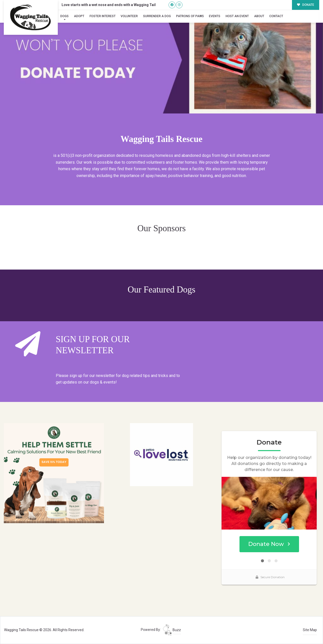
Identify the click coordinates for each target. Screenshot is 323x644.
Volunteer (129, 16)
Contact (276, 16)
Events (215, 16)
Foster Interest (103, 16)
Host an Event (237, 16)
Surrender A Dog (157, 16)
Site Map (310, 630)
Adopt (79, 16)
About (259, 16)
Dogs (64, 16)
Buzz (172, 630)
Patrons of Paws (190, 16)
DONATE (306, 5)
